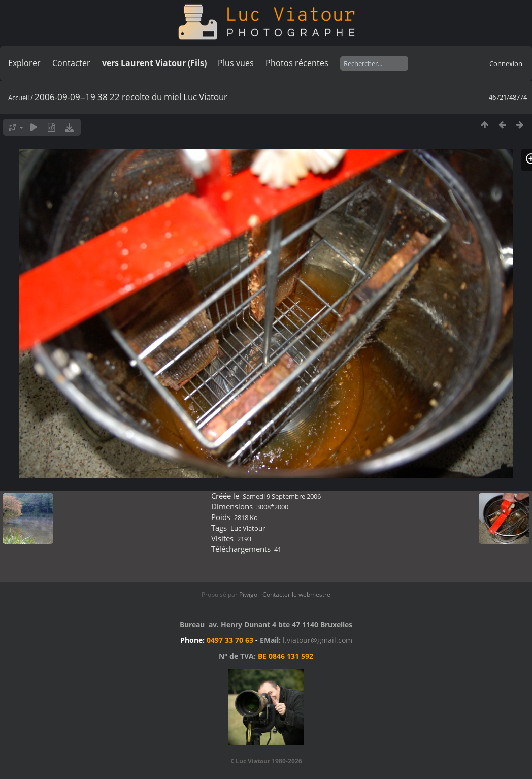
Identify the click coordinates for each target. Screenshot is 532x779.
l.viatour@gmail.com (318, 640)
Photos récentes (297, 63)
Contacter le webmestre (296, 594)
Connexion (506, 63)
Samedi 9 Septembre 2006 (282, 496)
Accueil (19, 98)
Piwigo (248, 594)
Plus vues (236, 63)
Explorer (24, 63)
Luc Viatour (248, 528)
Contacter (71, 63)
